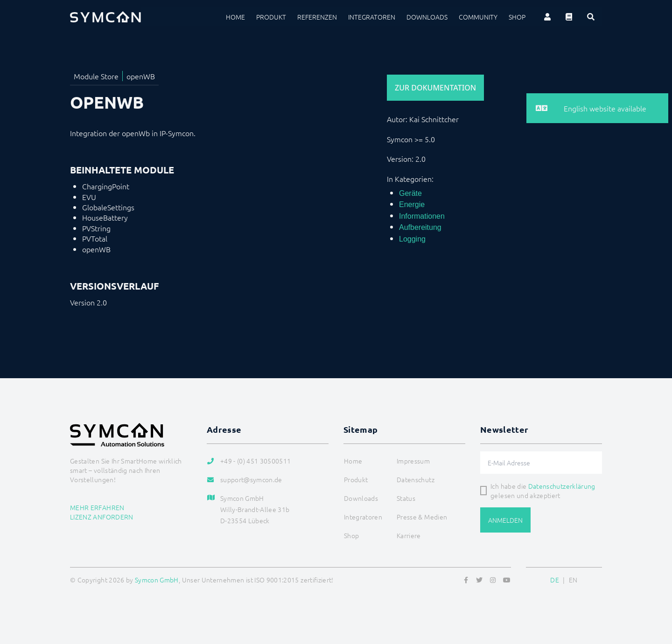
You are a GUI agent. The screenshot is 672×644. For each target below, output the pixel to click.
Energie (412, 204)
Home (235, 17)
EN (573, 580)
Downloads (427, 17)
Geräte (410, 193)
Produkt (271, 17)
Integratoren (372, 17)
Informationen (422, 216)
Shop (517, 17)
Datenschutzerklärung (562, 486)
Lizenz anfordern (102, 517)
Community (478, 17)
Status (406, 498)
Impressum (413, 461)
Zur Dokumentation (435, 88)
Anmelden (505, 520)
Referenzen (317, 17)
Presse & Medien (422, 517)
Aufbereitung (420, 227)
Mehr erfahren (97, 507)
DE (555, 580)
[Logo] (105, 17)
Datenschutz (416, 479)
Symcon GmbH (157, 580)
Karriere (409, 535)
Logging (412, 239)
